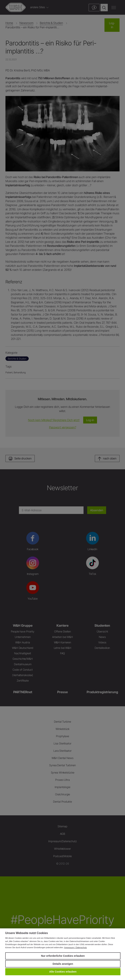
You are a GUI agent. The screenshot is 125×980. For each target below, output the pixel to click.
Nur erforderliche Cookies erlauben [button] (63, 956)
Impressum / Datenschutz (75, 947)
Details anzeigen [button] (63, 964)
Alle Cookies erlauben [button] (63, 972)
